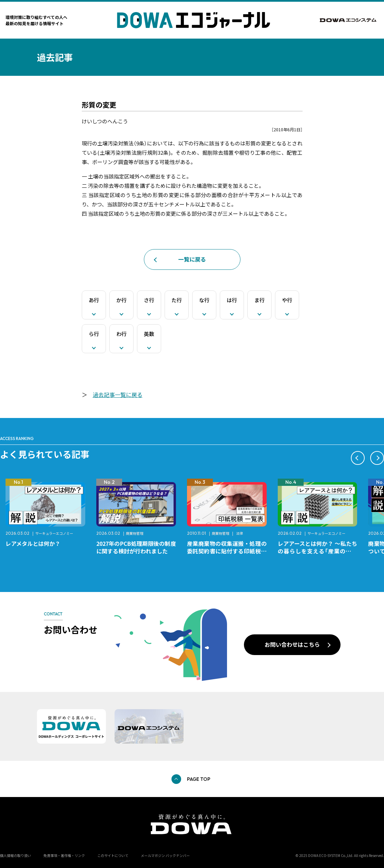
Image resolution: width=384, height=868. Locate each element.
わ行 (121, 334)
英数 (149, 334)
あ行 (94, 300)
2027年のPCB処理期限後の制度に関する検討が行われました (136, 547)
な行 (204, 300)
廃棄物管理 (135, 533)
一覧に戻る (192, 259)
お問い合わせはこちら (292, 644)
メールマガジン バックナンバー (165, 855)
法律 (239, 533)
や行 (287, 300)
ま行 (259, 300)
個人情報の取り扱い (16, 855)
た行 (177, 300)
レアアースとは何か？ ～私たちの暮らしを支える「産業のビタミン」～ (318, 551)
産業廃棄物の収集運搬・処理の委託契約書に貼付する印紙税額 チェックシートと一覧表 (230, 551)
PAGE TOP (199, 779)
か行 (121, 300)
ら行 (94, 334)
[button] (358, 458)
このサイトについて (113, 855)
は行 (232, 300)
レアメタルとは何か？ (33, 543)
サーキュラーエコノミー (54, 533)
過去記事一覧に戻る (118, 395)
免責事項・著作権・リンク (64, 855)
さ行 (149, 300)
